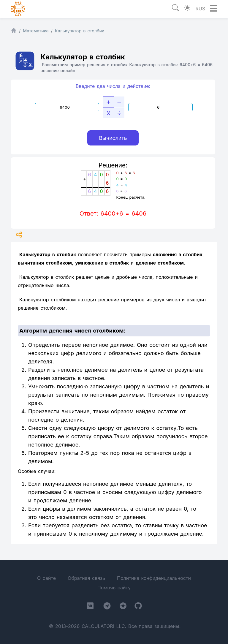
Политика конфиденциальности (154, 578)
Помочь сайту (114, 588)
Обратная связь (86, 578)
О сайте (46, 578)
